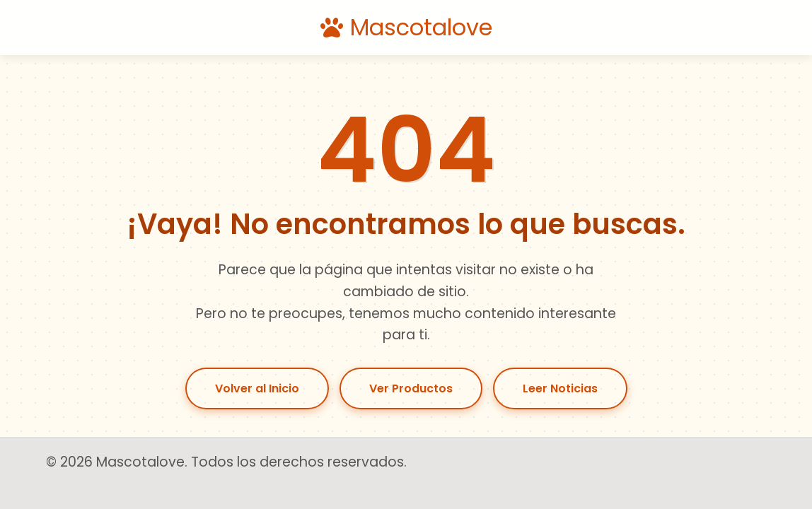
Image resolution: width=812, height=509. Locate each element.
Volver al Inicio (257, 388)
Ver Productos (411, 388)
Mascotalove (406, 27)
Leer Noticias (560, 388)
